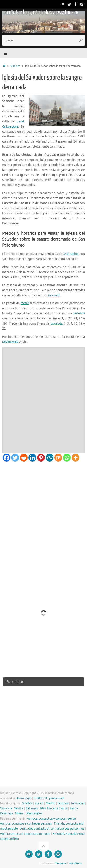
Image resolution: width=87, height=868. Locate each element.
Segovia (63, 803)
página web (10, 342)
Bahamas (32, 808)
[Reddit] (24, 458)
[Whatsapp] (67, 458)
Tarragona (78, 803)
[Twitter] (15, 458)
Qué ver (15, 66)
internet (54, 295)
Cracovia (6, 808)
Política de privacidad (49, 798)
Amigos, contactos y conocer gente (51, 819)
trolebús (56, 324)
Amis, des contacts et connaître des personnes (52, 829)
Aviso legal (24, 798)
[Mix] (58, 458)
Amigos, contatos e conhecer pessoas (26, 824)
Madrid (51, 803)
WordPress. (76, 863)
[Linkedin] (32, 458)
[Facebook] (7, 458)
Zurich (39, 803)
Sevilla (19, 808)
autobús (79, 313)
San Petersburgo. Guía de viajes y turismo (41, 12)
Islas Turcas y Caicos (54, 808)
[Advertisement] (43, 507)
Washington (34, 813)
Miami (19, 813)
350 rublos (71, 254)
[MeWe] (50, 458)
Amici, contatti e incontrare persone (25, 834)
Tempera (61, 863)
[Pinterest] (41, 458)
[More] (75, 458)
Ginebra (27, 803)
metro (25, 303)
